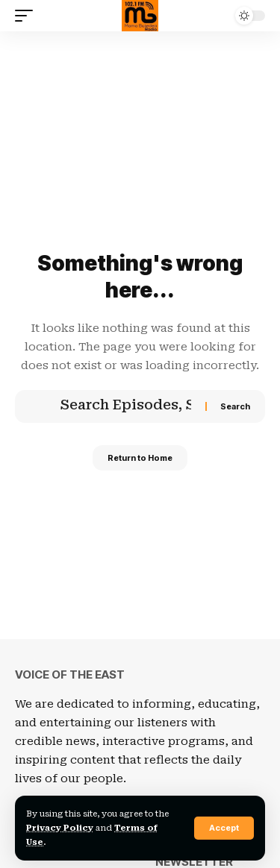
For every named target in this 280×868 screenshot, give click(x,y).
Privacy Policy (60, 828)
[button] (224, 828)
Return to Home (140, 458)
